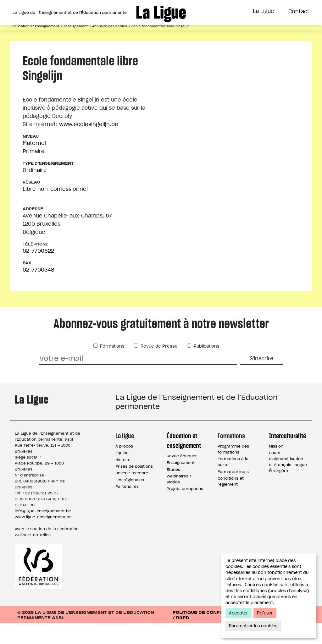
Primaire (34, 172)
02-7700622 (38, 272)
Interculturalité (235, 36)
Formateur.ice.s (233, 492)
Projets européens (185, 509)
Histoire (123, 480)
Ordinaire (35, 191)
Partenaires (127, 507)
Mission (276, 467)
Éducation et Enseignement (103, 36)
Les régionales (130, 501)
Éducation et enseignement (184, 461)
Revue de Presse (158, 367)
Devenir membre (132, 494)
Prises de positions (134, 487)
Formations (178, 36)
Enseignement (181, 483)
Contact (299, 11)
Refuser (265, 613)
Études (173, 490)
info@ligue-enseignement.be (43, 532)
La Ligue (264, 11)
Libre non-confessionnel (55, 210)
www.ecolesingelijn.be (89, 145)
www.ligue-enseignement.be (43, 538)
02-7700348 (38, 290)
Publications (206, 367)
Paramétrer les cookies (253, 626)
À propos (124, 467)
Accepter (239, 613)
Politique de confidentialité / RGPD (211, 636)
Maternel (34, 164)
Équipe (122, 473)
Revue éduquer (182, 477)
